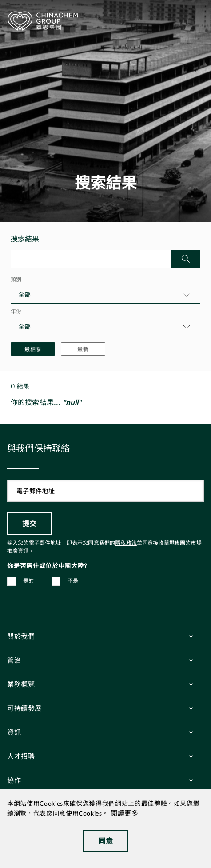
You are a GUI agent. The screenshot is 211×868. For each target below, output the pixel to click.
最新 (83, 349)
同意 (105, 841)
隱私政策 (126, 543)
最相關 (33, 349)
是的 (29, 581)
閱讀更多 (125, 814)
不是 (73, 581)
